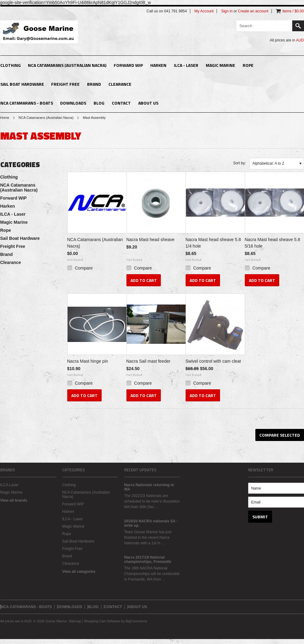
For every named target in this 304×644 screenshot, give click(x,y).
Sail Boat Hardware (22, 84)
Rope (248, 65)
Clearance (120, 84)
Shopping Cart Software (102, 621)
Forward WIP (128, 65)
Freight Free (65, 84)
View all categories (79, 572)
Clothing (11, 65)
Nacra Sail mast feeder (148, 361)
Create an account (253, 11)
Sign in (227, 11)
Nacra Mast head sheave (151, 240)
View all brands (14, 500)
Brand (94, 84)
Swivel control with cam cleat (213, 361)
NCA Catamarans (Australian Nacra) (67, 65)
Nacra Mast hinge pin (88, 361)
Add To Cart (144, 280)
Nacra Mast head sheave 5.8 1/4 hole (213, 243)
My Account (204, 11)
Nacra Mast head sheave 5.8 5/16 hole (273, 243)
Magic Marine (220, 65)
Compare (84, 268)
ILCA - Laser (186, 65)
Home (5, 118)
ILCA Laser (9, 485)
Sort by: (239, 163)
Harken (158, 65)
